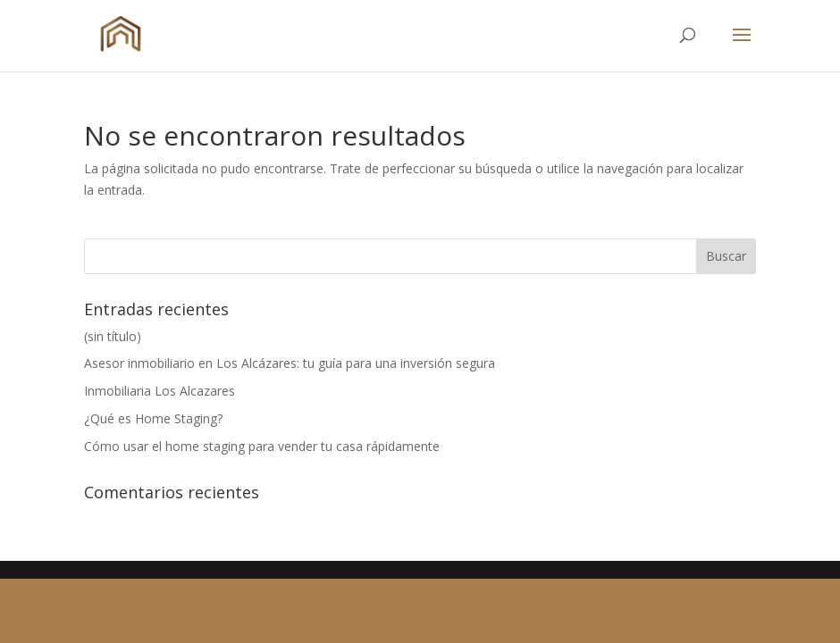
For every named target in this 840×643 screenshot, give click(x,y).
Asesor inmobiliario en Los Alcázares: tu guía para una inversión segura (290, 363)
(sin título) (113, 336)
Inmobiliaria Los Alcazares (160, 391)
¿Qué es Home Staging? (153, 418)
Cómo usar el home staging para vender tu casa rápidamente (262, 446)
